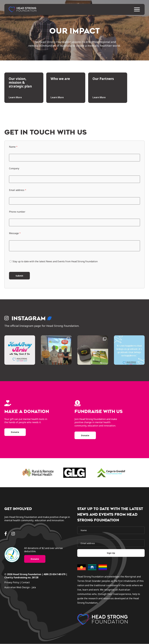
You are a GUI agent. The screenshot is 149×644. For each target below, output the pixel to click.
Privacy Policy (12, 583)
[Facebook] (6, 534)
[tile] (24, 88)
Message (15, 233)
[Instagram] (13, 534)
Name (13, 147)
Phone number (17, 212)
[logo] (103, 619)
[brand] (38, 473)
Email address (18, 190)
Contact (26, 583)
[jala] (38, 587)
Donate (15, 432)
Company (14, 168)
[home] (23, 10)
